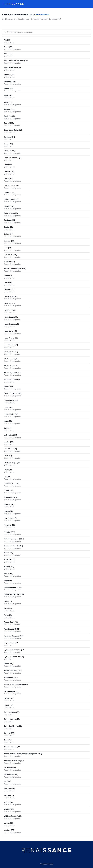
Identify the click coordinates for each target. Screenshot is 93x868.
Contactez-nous (47, 864)
